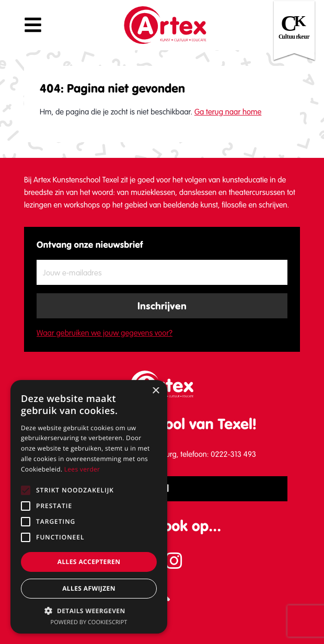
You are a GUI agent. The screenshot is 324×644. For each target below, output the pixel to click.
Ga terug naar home (228, 112)
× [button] (155, 391)
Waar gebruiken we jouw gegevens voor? (105, 333)
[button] (89, 611)
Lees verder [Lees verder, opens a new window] (82, 469)
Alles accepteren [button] (89, 562)
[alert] (89, 507)
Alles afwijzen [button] (89, 588)
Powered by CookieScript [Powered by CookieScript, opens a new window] (89, 622)
